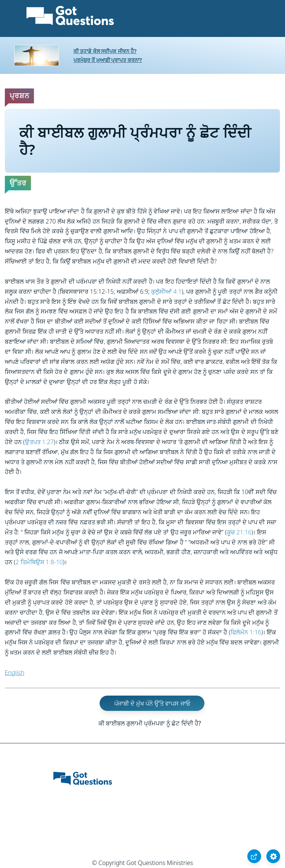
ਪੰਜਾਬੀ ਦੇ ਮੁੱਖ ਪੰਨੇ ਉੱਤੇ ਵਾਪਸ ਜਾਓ (152, 703)
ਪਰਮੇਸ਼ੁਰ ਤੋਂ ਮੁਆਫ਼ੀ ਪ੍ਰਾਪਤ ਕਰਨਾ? (108, 60)
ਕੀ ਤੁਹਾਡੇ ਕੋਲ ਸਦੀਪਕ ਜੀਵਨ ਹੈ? (105, 51)
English (15, 672)
